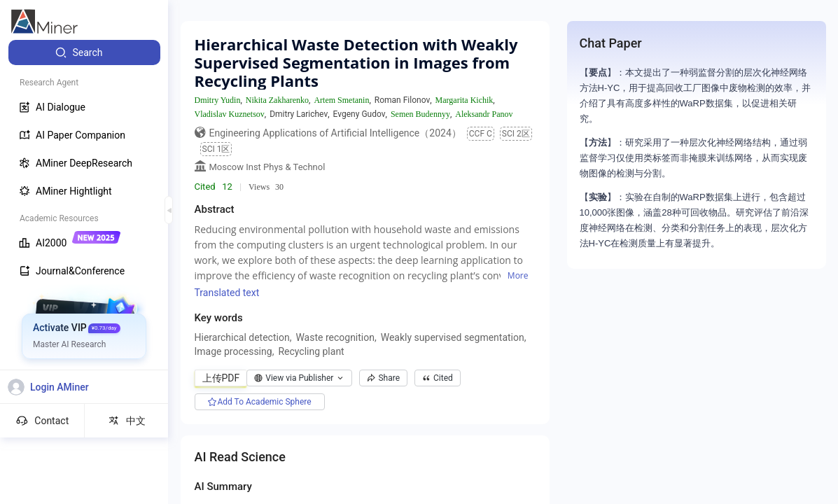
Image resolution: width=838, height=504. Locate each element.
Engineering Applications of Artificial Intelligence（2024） (335, 133)
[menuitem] (84, 52)
